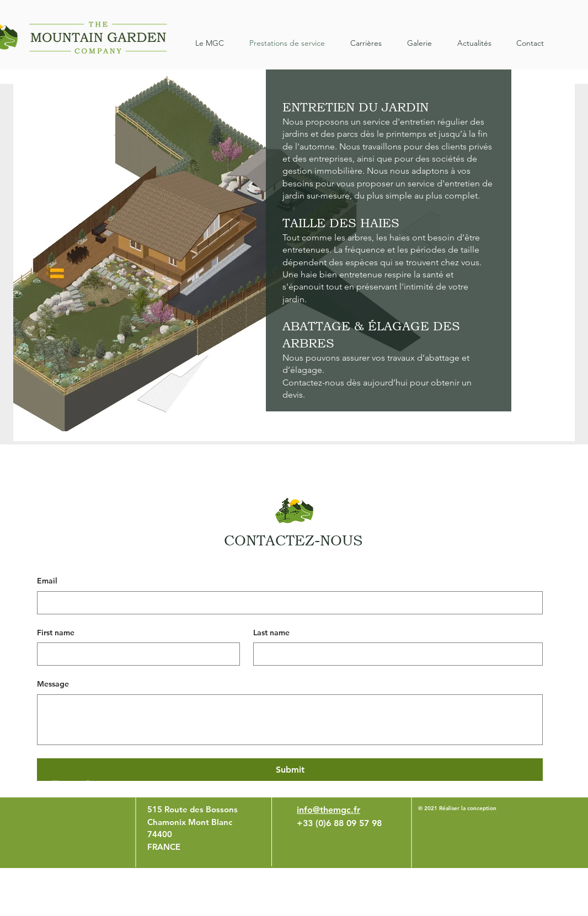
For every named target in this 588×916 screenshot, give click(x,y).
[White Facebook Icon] (86, 786)
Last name (271, 633)
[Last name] (395, 654)
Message (53, 684)
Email (47, 581)
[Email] (287, 603)
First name (56, 633)
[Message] (290, 720)
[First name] (135, 654)
